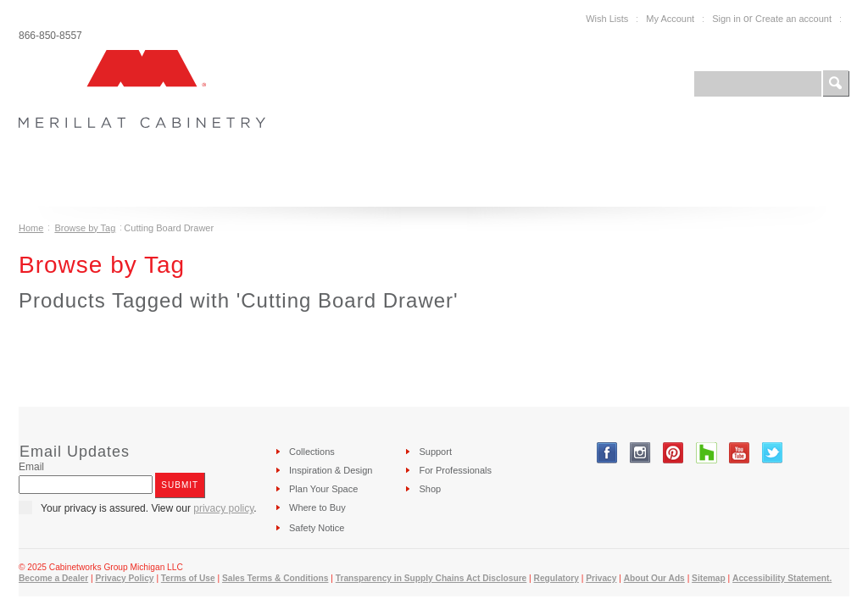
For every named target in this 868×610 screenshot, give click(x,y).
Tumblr (707, 453)
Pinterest (673, 453)
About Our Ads (654, 578)
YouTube (740, 453)
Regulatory (556, 578)
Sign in (726, 19)
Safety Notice (317, 528)
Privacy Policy (124, 578)
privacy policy (223, 508)
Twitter (773, 453)
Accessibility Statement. (782, 578)
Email (31, 467)
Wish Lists (607, 19)
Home (31, 228)
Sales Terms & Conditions (275, 578)
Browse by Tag (85, 228)
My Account (670, 19)
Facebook (607, 453)
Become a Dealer (53, 578)
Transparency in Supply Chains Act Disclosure (431, 578)
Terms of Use (188, 578)
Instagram (640, 453)
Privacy (601, 578)
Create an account (793, 19)
